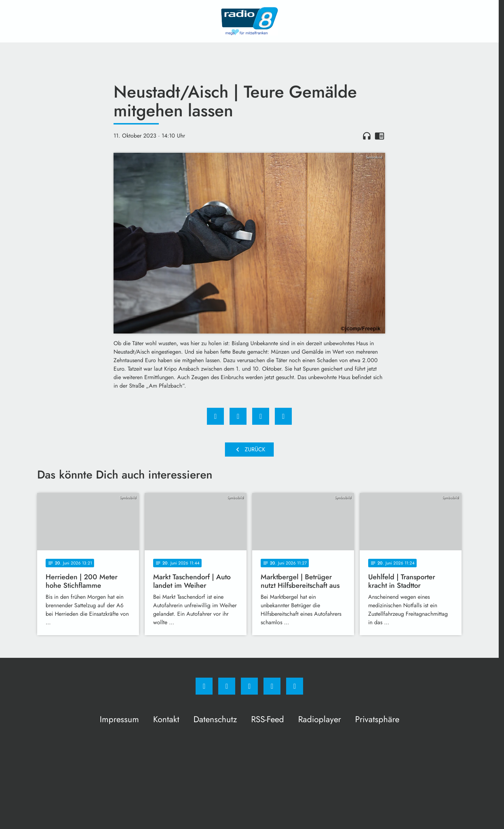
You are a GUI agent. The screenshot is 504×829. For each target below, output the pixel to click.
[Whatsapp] (249, 686)
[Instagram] (227, 686)
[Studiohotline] (272, 686)
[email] (295, 686)
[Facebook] (204, 686)
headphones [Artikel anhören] (367, 136)
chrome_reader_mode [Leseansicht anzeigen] (380, 136)
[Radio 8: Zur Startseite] (249, 21)
